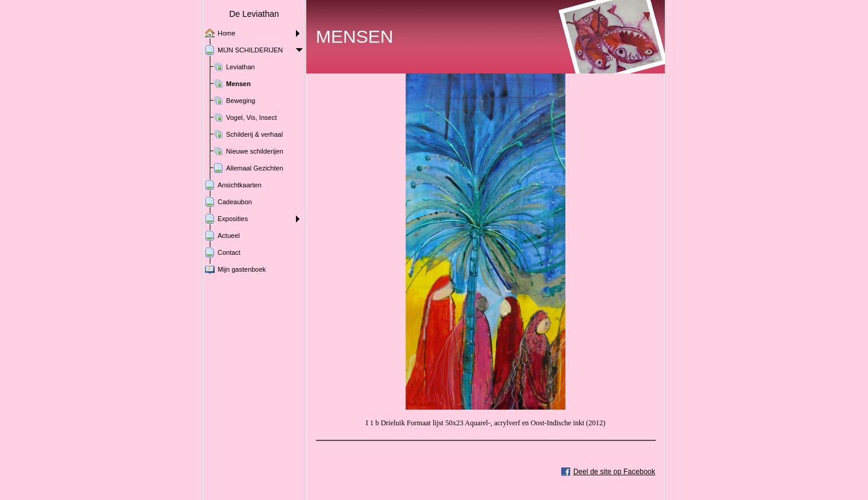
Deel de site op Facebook (614, 472)
